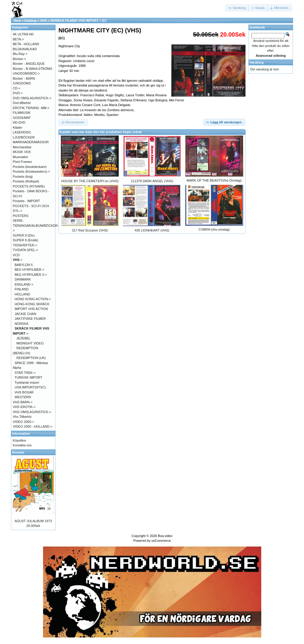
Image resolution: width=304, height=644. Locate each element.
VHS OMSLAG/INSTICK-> (32, 412)
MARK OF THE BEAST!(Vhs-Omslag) (214, 180)
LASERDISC (22, 132)
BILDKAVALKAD (25, 49)
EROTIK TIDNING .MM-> (31, 108)
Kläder (18, 127)
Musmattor (20, 157)
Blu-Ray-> (20, 54)
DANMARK (23, 279)
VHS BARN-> (23, 402)
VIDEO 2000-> (23, 422)
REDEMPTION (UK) (31, 358)
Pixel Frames (22, 162)
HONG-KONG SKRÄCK (32, 304)
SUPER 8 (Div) (24, 235)
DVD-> (18, 93)
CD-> (17, 88)
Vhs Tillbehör (22, 417)
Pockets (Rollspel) (26, 181)
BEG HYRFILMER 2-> (31, 275)
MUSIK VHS (22, 152)
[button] (237, 8)
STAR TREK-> (25, 373)
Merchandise (22, 147)
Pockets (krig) (23, 177)
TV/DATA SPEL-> (25, 250)
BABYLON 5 (24, 265)
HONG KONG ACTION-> (33, 299)
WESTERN (23, 397)
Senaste (18, 452)
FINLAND (22, 289)
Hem (17, 21)
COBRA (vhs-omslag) (214, 229)
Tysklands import (27, 382)
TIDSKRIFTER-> (25, 245)
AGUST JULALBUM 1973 (33, 521)
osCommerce (161, 541)
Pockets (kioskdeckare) (30, 167)
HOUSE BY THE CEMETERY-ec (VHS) (90, 181)
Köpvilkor (19, 440)
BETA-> (18, 39)
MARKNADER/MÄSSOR (31, 142)
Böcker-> (19, 59)
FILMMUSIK (22, 113)
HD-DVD (19, 122)
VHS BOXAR (24, 392)
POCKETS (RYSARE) (29, 186)
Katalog (30, 21)
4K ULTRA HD (23, 34)
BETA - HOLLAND (26, 44)
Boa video (165, 536)
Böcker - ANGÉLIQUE (29, 64)
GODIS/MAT (22, 118)
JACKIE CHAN (25, 314)
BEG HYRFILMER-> (29, 270)
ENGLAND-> (24, 284)
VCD (16, 255)
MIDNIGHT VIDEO (30, 343)
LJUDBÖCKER (24, 137)
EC (104, 21)
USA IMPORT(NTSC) (30, 387)
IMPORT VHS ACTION (31, 309)
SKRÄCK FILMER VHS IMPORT (75, 21)
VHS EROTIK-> (24, 407)
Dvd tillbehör (22, 103)
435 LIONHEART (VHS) (152, 230)
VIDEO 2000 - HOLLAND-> (33, 426)
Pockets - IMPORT (26, 201)
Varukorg (256, 62)
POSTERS (21, 216)
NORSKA (21, 324)
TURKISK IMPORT (28, 377)
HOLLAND (22, 294)
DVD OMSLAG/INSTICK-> (32, 98)
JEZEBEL (23, 338)
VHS (43, 21)
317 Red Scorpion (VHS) (90, 230)
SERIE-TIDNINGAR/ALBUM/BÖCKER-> (36, 225)
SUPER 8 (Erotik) (26, 240)
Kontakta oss (22, 445)
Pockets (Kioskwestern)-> (31, 171)
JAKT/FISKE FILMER (30, 319)
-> (18, 260)
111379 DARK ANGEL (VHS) (152, 181)
